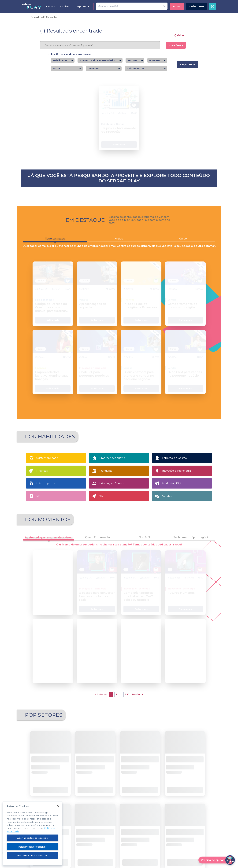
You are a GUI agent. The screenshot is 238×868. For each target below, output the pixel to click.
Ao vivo (64, 7)
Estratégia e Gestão (175, 463)
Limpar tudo (188, 65)
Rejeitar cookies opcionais (32, 849)
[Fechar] (58, 809)
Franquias (106, 476)
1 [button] (111, 700)
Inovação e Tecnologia (177, 476)
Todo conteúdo (55, 245)
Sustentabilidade (47, 463)
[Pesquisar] (129, 6)
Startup (104, 502)
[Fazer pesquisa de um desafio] (165, 6)
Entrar (177, 6)
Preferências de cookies (32, 858)
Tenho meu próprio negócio (191, 542)
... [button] (122, 700)
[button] (101, 700)
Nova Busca (176, 45)
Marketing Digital (173, 489)
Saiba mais (119, 150)
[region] (32, 836)
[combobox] (68, 61)
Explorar (83, 6)
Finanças (42, 476)
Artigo (119, 244)
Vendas (167, 502)
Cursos (50, 7)
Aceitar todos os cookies (33, 840)
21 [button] (127, 700)
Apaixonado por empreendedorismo (49, 543)
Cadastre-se (196, 6)
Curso (183, 244)
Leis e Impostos (46, 489)
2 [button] (116, 700)
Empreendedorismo (112, 463)
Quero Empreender (98, 542)
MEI (39, 502)
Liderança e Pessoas (112, 489)
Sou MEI (145, 542)
